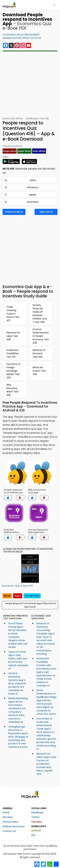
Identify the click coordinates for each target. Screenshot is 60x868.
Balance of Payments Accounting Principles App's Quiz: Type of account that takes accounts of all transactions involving (46, 639)
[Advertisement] (30, 84)
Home (6, 812)
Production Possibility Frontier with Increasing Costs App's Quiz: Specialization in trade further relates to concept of (46, 672)
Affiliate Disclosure (14, 826)
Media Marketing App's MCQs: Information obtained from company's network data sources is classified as (18, 710)
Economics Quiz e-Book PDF (18, 586)
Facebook (37, 812)
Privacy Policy (10, 822)
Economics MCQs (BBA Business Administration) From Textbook (22, 36)
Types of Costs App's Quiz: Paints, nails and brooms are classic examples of (18, 660)
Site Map (8, 817)
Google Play (32, 596)
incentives (33, 202)
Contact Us (9, 831)
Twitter (35, 817)
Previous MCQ (14, 212)
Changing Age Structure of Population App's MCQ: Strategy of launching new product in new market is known (18, 737)
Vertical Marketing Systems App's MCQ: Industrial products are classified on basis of (17, 683)
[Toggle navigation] (54, 5)
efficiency (33, 187)
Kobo (18, 596)
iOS (33, 835)
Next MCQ (46, 212)
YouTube (36, 822)
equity (33, 195)
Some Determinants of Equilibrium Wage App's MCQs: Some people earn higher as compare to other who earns (46, 702)
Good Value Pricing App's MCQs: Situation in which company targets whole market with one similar (18, 635)
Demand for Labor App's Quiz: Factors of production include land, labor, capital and (46, 764)
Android (36, 830)
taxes (33, 180)
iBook (7, 596)
